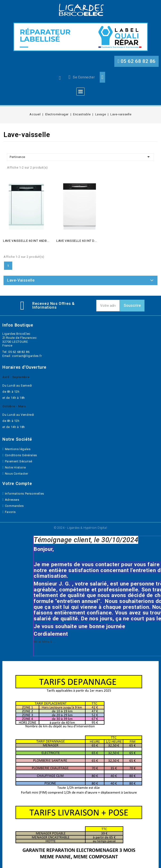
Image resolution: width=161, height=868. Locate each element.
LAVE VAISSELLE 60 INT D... (77, 241)
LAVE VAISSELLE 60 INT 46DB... (26, 241)
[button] (136, 61)
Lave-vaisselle (21, 280)
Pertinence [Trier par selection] (80, 157)
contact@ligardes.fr (27, 356)
